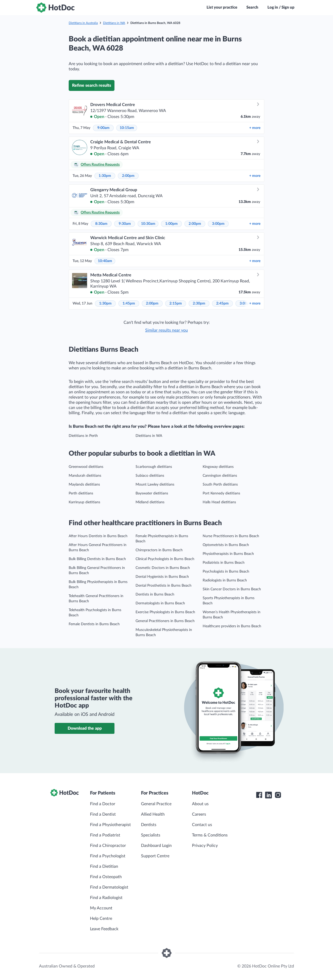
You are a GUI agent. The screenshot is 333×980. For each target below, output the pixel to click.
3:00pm (218, 224)
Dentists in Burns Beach (155, 594)
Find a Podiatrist (105, 835)
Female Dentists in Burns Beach (94, 624)
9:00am (103, 128)
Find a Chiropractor (108, 846)
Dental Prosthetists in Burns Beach (164, 586)
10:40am (105, 261)
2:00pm (128, 176)
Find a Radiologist (106, 898)
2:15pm (176, 303)
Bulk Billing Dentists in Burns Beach (97, 559)
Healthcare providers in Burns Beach (232, 626)
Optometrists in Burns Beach (226, 545)
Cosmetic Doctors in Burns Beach (163, 568)
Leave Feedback (104, 929)
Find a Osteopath (106, 877)
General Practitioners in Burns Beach (165, 621)
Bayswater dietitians (152, 493)
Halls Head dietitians (219, 502)
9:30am (125, 224)
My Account (101, 908)
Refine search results (92, 85)
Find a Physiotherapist (110, 825)
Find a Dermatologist (109, 887)
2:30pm (199, 303)
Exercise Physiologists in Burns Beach (165, 612)
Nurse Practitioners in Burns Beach (231, 536)
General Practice (156, 804)
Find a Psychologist (108, 856)
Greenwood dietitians (86, 467)
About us (200, 804)
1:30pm (105, 176)
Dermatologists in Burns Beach (160, 603)
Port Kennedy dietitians (221, 493)
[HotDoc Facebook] (259, 795)
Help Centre (101, 919)
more (255, 128)
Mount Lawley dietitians (155, 485)
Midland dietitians (150, 502)
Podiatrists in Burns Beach (224, 563)
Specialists (151, 835)
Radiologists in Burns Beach (225, 580)
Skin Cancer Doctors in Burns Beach (232, 589)
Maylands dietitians (84, 485)
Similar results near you (166, 330)
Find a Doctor (103, 804)
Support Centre (155, 856)
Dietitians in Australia (83, 23)
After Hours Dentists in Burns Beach (98, 536)
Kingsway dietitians (218, 467)
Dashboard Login (156, 846)
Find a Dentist (103, 814)
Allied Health (153, 814)
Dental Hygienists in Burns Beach (162, 577)
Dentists (149, 825)
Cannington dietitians (220, 476)
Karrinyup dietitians (84, 502)
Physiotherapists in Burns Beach (228, 554)
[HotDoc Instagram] (278, 795)
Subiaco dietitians (150, 476)
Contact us (202, 825)
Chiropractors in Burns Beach (159, 550)
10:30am (148, 224)
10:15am (127, 128)
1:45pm (129, 303)
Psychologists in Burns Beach (226, 572)
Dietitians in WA (114, 23)
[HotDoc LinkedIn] (268, 795)
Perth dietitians (81, 493)
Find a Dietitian (104, 866)
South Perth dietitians (220, 485)
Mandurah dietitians (85, 476)
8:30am (101, 224)
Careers (199, 814)
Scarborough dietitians (154, 467)
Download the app (85, 728)
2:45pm (222, 303)
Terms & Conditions (210, 835)
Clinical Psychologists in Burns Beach (165, 559)
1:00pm (171, 224)
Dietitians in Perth (83, 436)
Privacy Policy (205, 846)
